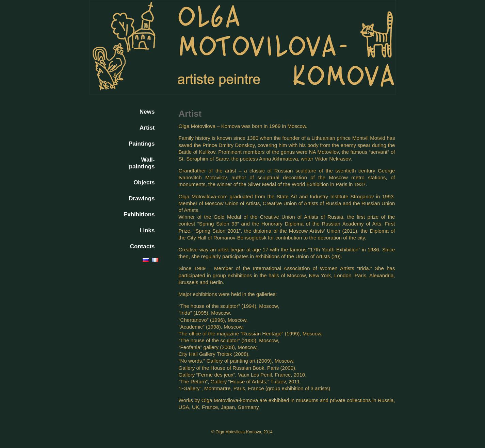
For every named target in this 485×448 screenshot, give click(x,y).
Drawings (142, 198)
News (147, 112)
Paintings (142, 144)
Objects (144, 182)
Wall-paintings (142, 163)
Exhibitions (139, 214)
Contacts (142, 246)
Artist (147, 128)
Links (147, 230)
